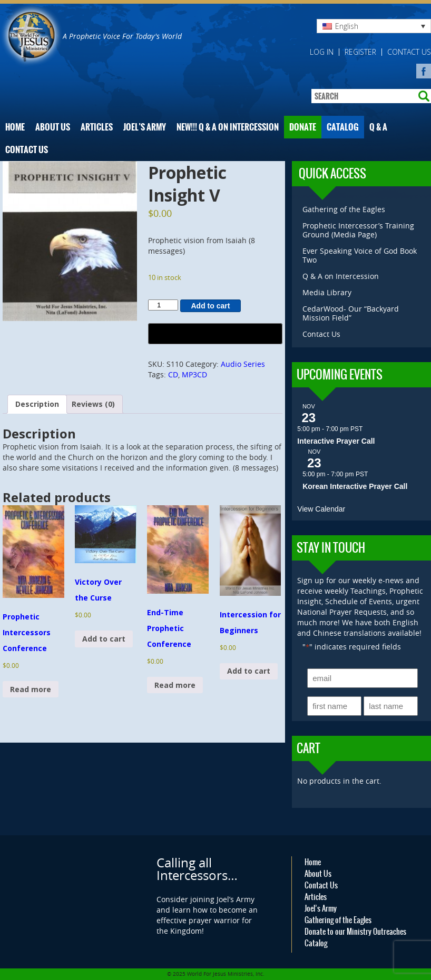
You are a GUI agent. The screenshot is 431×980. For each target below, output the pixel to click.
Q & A (378, 127)
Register (360, 52)
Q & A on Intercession (341, 276)
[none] (374, 26)
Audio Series (243, 364)
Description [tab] (37, 404)
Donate (303, 127)
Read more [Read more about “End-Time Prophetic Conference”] (175, 685)
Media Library (327, 292)
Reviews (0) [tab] (93, 404)
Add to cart (211, 306)
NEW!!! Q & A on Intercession (228, 127)
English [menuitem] (347, 26)
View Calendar (321, 509)
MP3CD (194, 374)
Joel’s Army (145, 127)
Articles (97, 127)
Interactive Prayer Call (336, 441)
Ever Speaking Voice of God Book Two (360, 255)
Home (15, 127)
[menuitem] (374, 26)
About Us (53, 127)
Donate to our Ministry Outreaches (355, 932)
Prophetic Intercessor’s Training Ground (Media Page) (358, 230)
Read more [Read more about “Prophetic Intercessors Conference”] (31, 689)
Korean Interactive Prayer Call (355, 486)
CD (173, 374)
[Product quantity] (163, 305)
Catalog (343, 127)
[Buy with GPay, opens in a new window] (215, 334)
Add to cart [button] (104, 639)
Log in (322, 52)
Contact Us (409, 52)
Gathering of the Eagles (344, 209)
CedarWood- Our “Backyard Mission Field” (351, 313)
